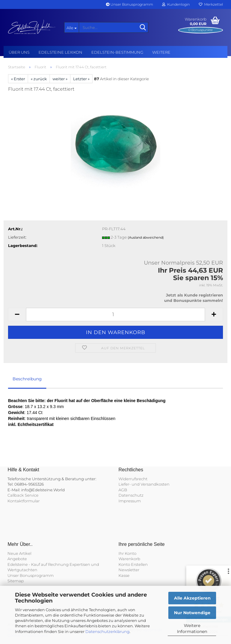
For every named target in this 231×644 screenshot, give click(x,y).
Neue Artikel (19, 553)
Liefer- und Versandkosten (144, 484)
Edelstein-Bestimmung (117, 52)
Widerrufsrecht (133, 479)
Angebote (17, 559)
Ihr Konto (127, 553)
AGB (123, 490)
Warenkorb (129, 559)
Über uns (19, 52)
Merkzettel (211, 4)
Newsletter (129, 570)
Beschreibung (27, 379)
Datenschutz (131, 495)
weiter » (60, 79)
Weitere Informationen (192, 628)
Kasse (124, 575)
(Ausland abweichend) (146, 237)
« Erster (18, 79)
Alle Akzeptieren (192, 598)
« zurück (39, 79)
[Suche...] (72, 27)
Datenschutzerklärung (107, 631)
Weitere (161, 52)
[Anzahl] (115, 315)
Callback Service (23, 495)
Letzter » (81, 79)
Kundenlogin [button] (176, 4)
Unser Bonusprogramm (130, 4)
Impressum (130, 501)
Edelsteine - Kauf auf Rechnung (38, 564)
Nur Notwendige (192, 613)
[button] (17, 315)
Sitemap (16, 581)
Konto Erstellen (133, 564)
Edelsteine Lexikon (60, 52)
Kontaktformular (24, 501)
